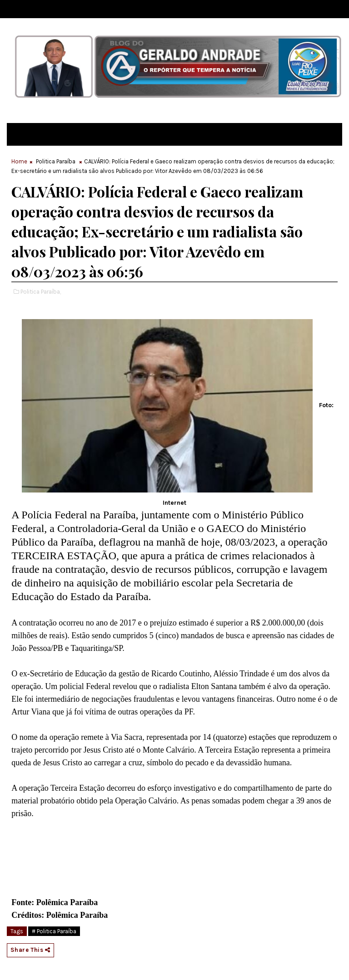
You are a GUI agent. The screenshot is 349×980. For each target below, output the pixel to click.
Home (19, 161)
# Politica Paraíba (54, 931)
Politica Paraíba (56, 161)
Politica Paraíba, (41, 292)
